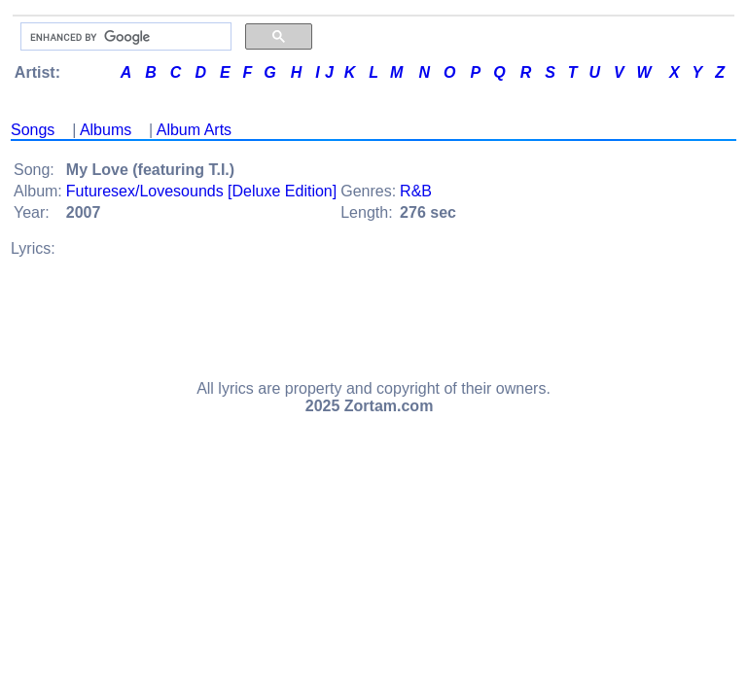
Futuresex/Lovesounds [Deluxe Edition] (201, 191)
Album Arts (194, 130)
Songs (33, 130)
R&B (416, 191)
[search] (124, 37)
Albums (106, 130)
